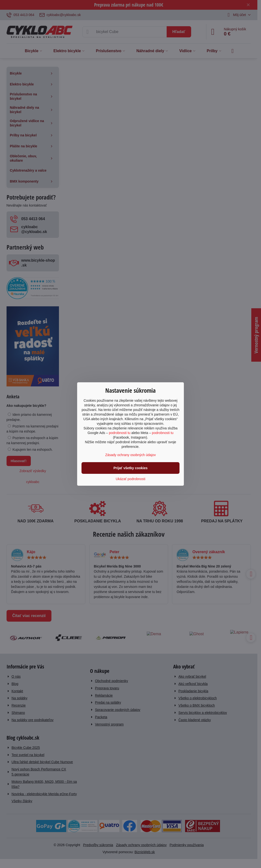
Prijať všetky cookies (131, 468)
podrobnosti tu (120, 433)
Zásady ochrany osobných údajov (131, 455)
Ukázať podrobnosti (130, 479)
